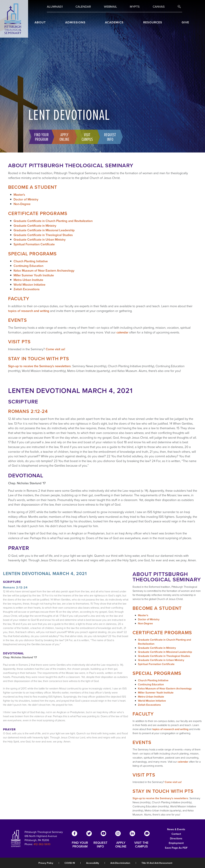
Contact (176, 834)
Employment (176, 843)
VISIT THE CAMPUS (141, 845)
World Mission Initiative (29, 285)
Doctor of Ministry (26, 199)
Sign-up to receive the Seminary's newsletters (39, 366)
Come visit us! (55, 349)
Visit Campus (87, 137)
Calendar (83, 7)
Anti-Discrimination (120, 863)
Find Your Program (41, 137)
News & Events (176, 829)
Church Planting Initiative (31, 261)
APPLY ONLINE (121, 845)
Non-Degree (22, 204)
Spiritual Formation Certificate (34, 244)
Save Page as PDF (176, 848)
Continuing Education (28, 266)
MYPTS (135, 7)
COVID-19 (70, 863)
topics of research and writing (29, 311)
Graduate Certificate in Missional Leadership (44, 230)
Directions (176, 838)
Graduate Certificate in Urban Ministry (40, 239)
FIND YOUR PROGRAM (80, 845)
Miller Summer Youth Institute (34, 275)
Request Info (109, 137)
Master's (19, 195)
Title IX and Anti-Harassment (157, 863)
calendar (122, 332)
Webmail (110, 7)
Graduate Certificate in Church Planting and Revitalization (53, 221)
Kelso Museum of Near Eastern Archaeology (44, 270)
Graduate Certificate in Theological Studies (43, 235)
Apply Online (64, 137)
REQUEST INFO (100, 845)
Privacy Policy (46, 863)
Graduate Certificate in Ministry (35, 226)
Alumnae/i (55, 7)
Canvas (159, 7)
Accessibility (93, 863)
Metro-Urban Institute (28, 280)
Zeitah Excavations (27, 289)
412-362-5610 (42, 844)
